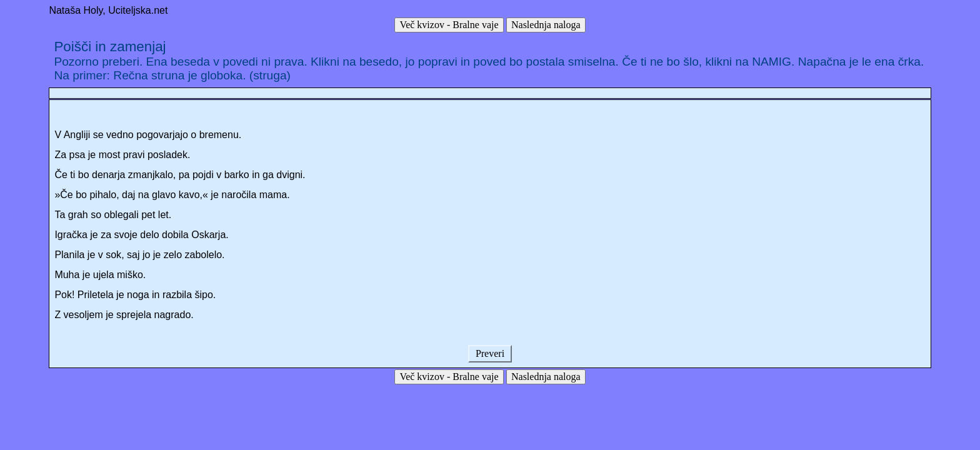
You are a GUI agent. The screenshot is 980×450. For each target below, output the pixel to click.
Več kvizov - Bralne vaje (449, 25)
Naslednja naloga (546, 25)
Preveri (490, 353)
